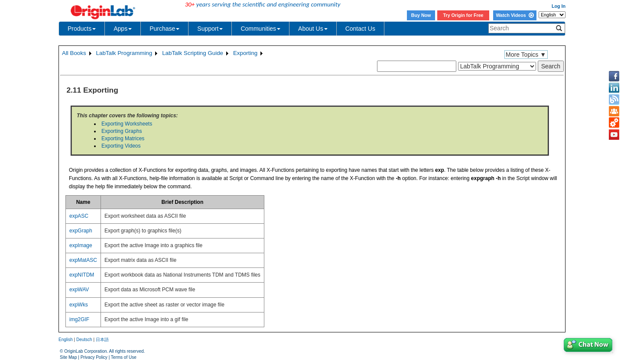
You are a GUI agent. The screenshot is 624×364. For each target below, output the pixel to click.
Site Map (68, 357)
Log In (559, 6)
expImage (81, 245)
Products (82, 29)
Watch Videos (515, 15)
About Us (313, 29)
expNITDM (82, 275)
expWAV (79, 290)
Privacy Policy (94, 357)
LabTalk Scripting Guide (193, 53)
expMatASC (83, 260)
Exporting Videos (121, 146)
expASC (79, 216)
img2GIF (79, 319)
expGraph (81, 231)
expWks (79, 305)
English (66, 340)
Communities (260, 29)
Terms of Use (124, 357)
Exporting (245, 53)
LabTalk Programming (124, 53)
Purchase (164, 29)
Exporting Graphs (122, 131)
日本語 (102, 340)
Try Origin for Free (463, 15)
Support (210, 29)
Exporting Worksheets (127, 124)
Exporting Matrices (123, 139)
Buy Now (421, 15)
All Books (74, 53)
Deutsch (84, 340)
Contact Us (360, 29)
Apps (123, 29)
